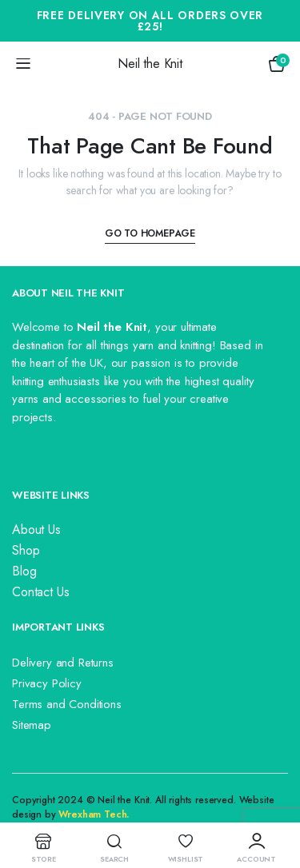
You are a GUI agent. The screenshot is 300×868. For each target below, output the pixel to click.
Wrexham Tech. (94, 814)
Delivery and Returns (63, 663)
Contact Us (40, 592)
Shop (26, 550)
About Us (36, 530)
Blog (24, 571)
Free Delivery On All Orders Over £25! (150, 21)
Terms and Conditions (67, 704)
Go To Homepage (150, 233)
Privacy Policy (47, 683)
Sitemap (32, 725)
